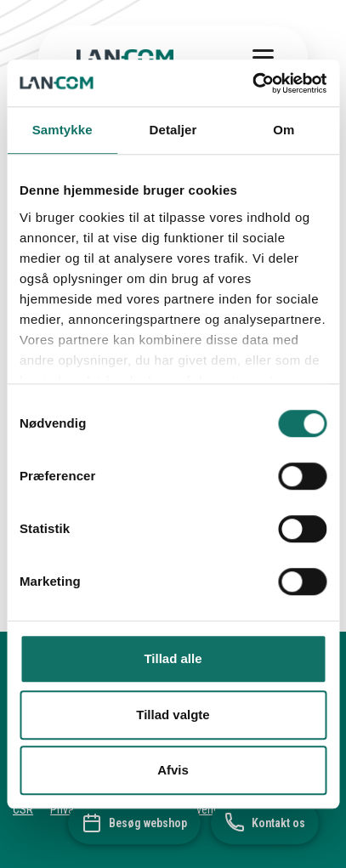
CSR (23, 809)
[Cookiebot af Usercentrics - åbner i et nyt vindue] (252, 83)
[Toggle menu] (263, 57)
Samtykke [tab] (62, 130)
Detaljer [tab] (173, 130)
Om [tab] (284, 130)
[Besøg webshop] (134, 823)
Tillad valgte (173, 715)
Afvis (173, 770)
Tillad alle (173, 658)
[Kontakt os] (265, 823)
